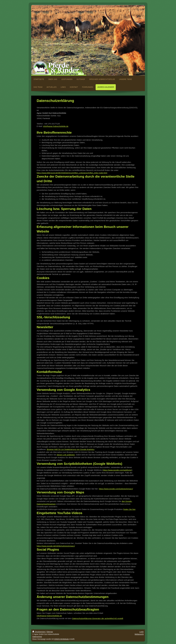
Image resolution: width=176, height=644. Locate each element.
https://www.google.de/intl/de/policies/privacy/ (56, 546)
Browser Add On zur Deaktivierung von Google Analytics (71, 449)
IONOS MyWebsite (61, 639)
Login (141, 632)
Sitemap (50, 632)
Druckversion (39, 632)
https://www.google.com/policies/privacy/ (116, 489)
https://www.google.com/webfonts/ (117, 470)
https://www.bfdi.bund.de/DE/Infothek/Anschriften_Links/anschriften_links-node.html (72, 173)
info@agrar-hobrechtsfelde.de (56, 126)
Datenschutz (37, 637)
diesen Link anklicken (66, 455)
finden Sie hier (129, 509)
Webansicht (139, 634)
